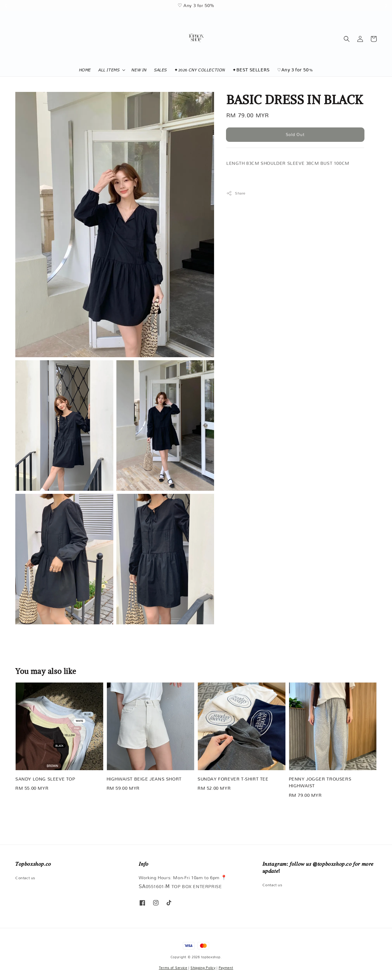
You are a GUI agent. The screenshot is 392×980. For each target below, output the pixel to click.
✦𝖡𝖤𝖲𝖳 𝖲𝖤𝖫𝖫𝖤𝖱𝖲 (251, 70)
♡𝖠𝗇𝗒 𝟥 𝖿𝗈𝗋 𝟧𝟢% (295, 70)
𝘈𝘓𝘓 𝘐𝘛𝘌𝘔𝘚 (109, 70)
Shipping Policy (203, 968)
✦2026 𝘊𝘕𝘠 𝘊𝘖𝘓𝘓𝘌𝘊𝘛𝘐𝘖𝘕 (200, 70)
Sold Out (295, 134)
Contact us (25, 878)
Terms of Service (173, 968)
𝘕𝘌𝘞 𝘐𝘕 (139, 70)
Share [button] (236, 193)
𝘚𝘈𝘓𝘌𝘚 (160, 70)
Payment (226, 968)
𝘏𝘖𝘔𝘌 (85, 70)
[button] (347, 39)
